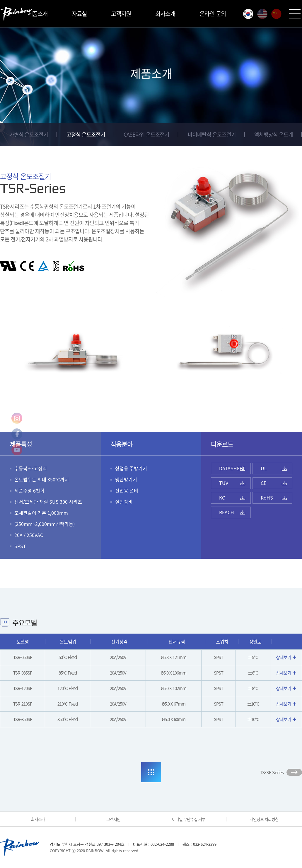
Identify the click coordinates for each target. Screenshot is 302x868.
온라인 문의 (213, 14)
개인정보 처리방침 (264, 819)
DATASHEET (232, 468)
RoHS (267, 498)
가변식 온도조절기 (29, 134)
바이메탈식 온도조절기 (212, 134)
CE (263, 483)
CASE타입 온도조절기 (146, 134)
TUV (224, 483)
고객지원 (121, 14)
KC (222, 498)
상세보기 (286, 657)
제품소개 (37, 14)
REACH (227, 512)
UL (264, 468)
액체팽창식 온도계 (274, 134)
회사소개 (165, 14)
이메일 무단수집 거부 (189, 819)
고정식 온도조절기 (86, 134)
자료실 (79, 14)
